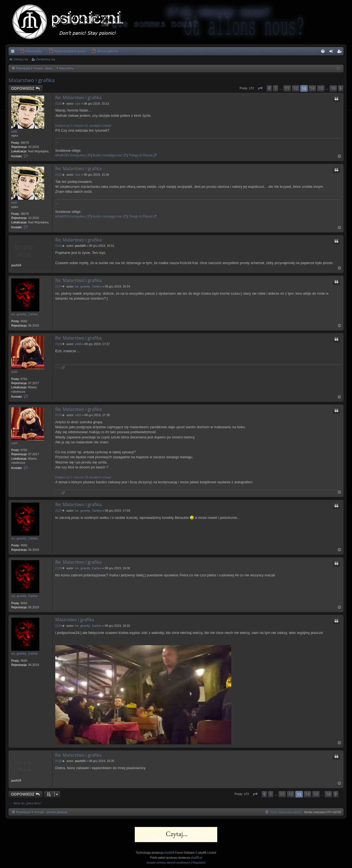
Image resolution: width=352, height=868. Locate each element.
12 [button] (296, 88)
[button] (260, 88)
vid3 (14, 372)
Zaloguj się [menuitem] (332, 52)
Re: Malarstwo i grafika (79, 97)
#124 (59, 286)
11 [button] (287, 88)
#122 (59, 175)
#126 (59, 415)
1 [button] (276, 88)
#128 (59, 568)
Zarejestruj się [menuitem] (340, 52)
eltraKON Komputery (71, 155)
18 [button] (333, 88)
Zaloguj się (21, 59)
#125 (59, 344)
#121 (59, 104)
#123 (59, 246)
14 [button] (312, 88)
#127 (59, 511)
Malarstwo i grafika (32, 80)
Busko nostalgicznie (107, 155)
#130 (59, 761)
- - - (58, 368)
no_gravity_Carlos (24, 314)
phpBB (168, 853)
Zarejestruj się (46, 59)
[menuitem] (23, 51)
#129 (59, 626)
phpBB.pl (196, 858)
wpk (14, 131)
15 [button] (321, 88)
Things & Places (140, 155)
